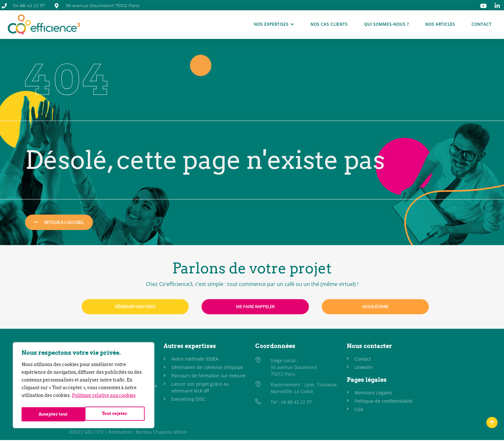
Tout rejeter (51, 414)
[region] (84, 387)
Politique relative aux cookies (104, 398)
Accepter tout (114, 414)
